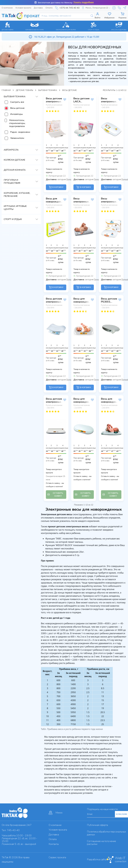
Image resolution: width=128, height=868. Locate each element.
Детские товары (24, 90)
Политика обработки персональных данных (107, 833)
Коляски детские (14, 160)
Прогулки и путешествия (12, 182)
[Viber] (119, 8)
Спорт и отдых (13, 219)
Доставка (38, 8)
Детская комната (15, 170)
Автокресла (11, 150)
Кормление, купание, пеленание (17, 195)
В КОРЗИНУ (56, 187)
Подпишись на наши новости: (103, 809)
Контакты (54, 844)
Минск (56, 813)
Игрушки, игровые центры (15, 208)
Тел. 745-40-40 (11, 830)
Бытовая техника (48, 90)
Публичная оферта (97, 825)
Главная (6, 90)
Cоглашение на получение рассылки (101, 843)
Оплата (49, 8)
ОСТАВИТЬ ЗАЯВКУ (55, 495)
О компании (7, 8)
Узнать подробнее (84, 2)
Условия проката (23, 8)
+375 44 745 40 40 (69, 8)
